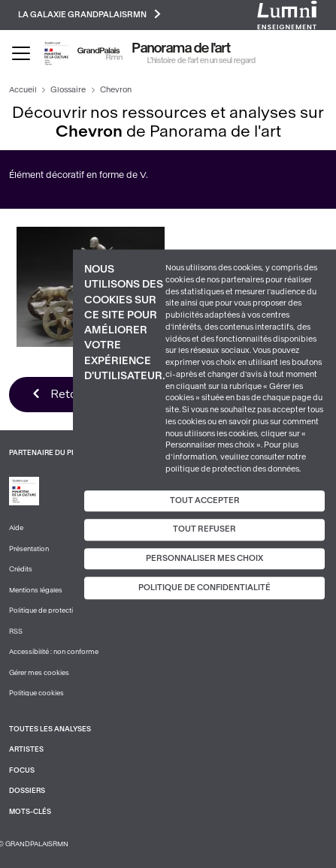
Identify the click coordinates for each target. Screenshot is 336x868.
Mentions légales (36, 590)
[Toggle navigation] (21, 53)
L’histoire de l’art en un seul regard (201, 60)
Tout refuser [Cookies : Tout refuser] (204, 529)
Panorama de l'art (182, 48)
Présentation (29, 549)
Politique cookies (36, 693)
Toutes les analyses (50, 729)
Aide (16, 528)
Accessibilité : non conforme (54, 652)
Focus (22, 770)
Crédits (21, 569)
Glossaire (68, 90)
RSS (16, 631)
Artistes (26, 749)
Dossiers (27, 791)
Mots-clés (30, 812)
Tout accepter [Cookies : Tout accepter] (205, 500)
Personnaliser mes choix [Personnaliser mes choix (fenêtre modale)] (204, 558)
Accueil (23, 90)
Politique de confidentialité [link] (204, 588)
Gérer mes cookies (39, 673)
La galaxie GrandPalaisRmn (89, 14)
